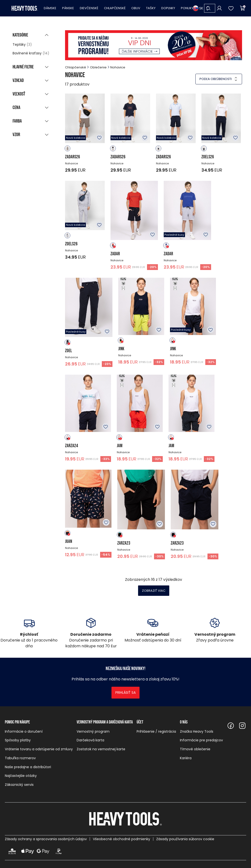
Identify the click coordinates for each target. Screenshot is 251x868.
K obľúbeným (99, 138)
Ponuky (187, 8)
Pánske (68, 8)
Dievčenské (89, 8)
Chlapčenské (115, 8)
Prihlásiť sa (125, 693)
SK (198, 8)
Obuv (136, 8)
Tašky (151, 8)
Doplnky (168, 8)
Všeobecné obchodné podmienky (122, 839)
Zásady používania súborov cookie (185, 839)
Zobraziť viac (154, 591)
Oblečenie (98, 67)
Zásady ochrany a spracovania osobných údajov (46, 839)
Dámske (50, 8)
